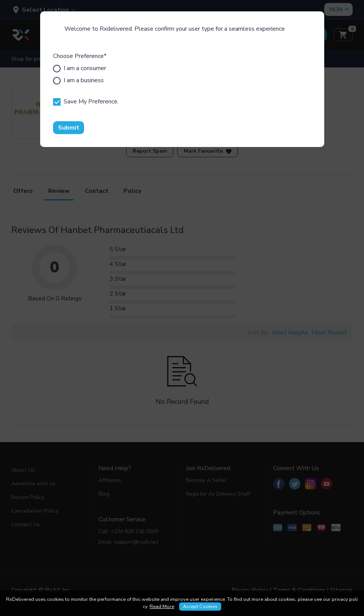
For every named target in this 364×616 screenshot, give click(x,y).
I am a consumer (80, 68)
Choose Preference (80, 56)
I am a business (78, 80)
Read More (162, 607)
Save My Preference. (86, 102)
